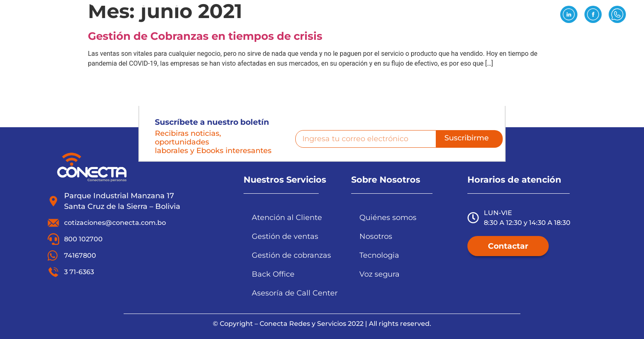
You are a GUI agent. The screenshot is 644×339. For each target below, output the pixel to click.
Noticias (495, 39)
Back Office (273, 274)
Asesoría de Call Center (295, 293)
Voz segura (379, 274)
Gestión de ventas (285, 236)
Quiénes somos (388, 217)
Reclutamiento (433, 39)
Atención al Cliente (287, 217)
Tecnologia (379, 255)
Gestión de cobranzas (291, 255)
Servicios (310, 39)
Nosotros (259, 39)
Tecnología (366, 39)
